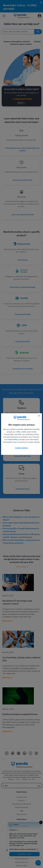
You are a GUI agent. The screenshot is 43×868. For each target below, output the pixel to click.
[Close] (39, 416)
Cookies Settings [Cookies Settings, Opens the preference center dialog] (21, 448)
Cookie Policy (13, 439)
